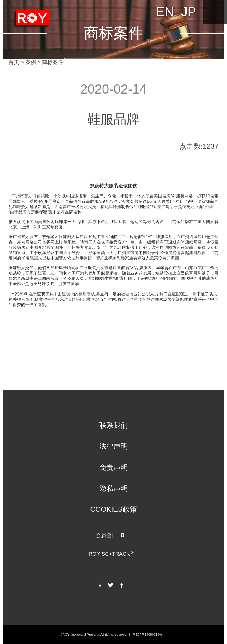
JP (188, 12)
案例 (31, 62)
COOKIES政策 (113, 509)
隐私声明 (113, 488)
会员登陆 (111, 535)
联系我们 (113, 425)
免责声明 (113, 467)
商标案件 (53, 62)
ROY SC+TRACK (111, 554)
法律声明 (113, 446)
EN (165, 12)
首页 (14, 62)
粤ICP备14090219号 (147, 635)
